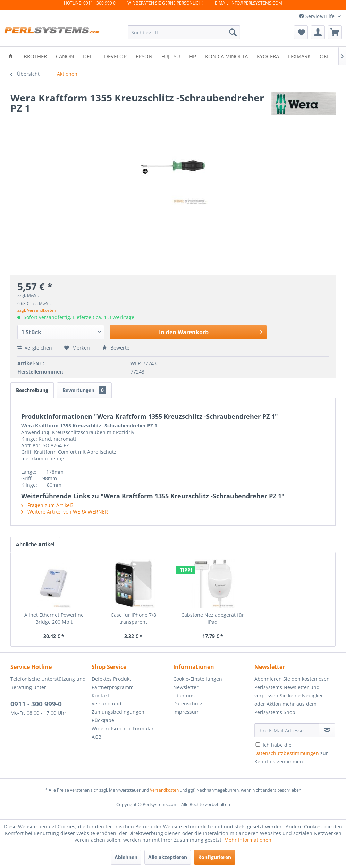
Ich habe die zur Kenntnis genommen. (291, 753)
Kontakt (100, 695)
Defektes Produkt (111, 679)
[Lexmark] (299, 56)
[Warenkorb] (335, 32)
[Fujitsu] (171, 56)
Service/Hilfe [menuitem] (318, 16)
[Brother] (35, 56)
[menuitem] (184, 32)
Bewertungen (84, 390)
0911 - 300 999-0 (36, 704)
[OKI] (324, 56)
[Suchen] (233, 32)
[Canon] (65, 56)
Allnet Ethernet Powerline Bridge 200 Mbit (54, 618)
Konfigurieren (215, 857)
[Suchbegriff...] (184, 32)
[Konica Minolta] (226, 56)
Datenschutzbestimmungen (287, 753)
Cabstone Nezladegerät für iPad (213, 618)
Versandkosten (164, 790)
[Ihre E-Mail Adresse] (287, 730)
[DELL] (89, 56)
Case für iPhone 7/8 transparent (133, 618)
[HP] (193, 56)
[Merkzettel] (301, 32)
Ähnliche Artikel (35, 544)
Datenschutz (188, 703)
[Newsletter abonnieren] (327, 730)
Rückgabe (103, 720)
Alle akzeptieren (168, 857)
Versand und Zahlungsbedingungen (118, 708)
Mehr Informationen (248, 840)
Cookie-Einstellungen (198, 679)
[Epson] (144, 56)
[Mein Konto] (318, 32)
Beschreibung (32, 390)
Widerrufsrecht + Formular (123, 728)
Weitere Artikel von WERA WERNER (65, 512)
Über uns (184, 695)
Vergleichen (35, 348)
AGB (96, 737)
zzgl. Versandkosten (37, 310)
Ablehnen (126, 857)
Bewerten (117, 348)
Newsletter (186, 687)
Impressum (186, 712)
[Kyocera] (268, 56)
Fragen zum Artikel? (47, 505)
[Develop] (115, 56)
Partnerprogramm (113, 687)
